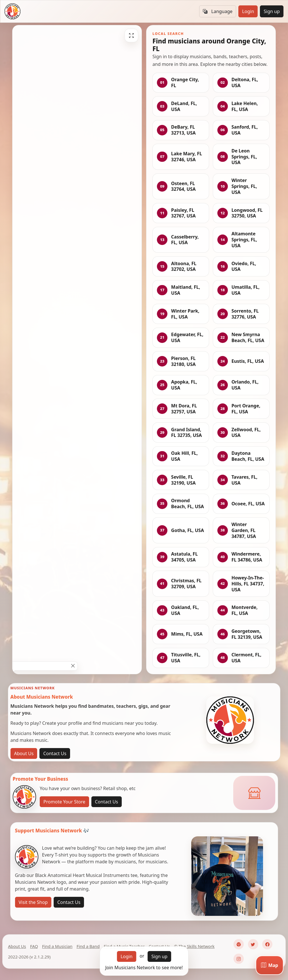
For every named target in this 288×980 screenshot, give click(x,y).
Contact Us (55, 753)
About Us (24, 753)
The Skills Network (196, 946)
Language (218, 11)
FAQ (34, 946)
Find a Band (88, 946)
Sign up (272, 11)
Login (248, 11)
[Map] (270, 965)
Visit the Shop (33, 902)
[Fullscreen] (131, 35)
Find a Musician (57, 946)
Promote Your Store (64, 802)
